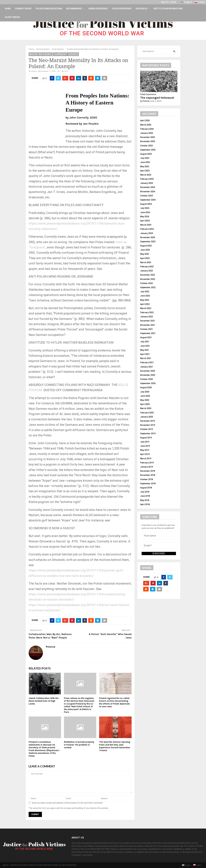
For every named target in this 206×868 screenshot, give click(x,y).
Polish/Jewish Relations (49, 9)
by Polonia (145, 101)
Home (8, 9)
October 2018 (146, 479)
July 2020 (145, 392)
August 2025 (146, 154)
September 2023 (148, 242)
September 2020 (148, 383)
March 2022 (146, 308)
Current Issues (23, 9)
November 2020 (148, 375)
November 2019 (148, 425)
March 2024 (146, 225)
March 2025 (146, 175)
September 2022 (148, 287)
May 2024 (145, 217)
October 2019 (146, 429)
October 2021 (146, 329)
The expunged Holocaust (157, 98)
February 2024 (147, 229)
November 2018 (148, 475)
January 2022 (147, 317)
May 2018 (145, 500)
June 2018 (145, 496)
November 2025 (148, 141)
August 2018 (146, 488)
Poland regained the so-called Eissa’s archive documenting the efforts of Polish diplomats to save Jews (115, 702)
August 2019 (146, 438)
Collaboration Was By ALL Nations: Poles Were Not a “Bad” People (50, 636)
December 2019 (148, 421)
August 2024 (146, 204)
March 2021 (146, 358)
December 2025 (148, 137)
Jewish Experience (98, 9)
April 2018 (145, 504)
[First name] (159, 536)
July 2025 (145, 158)
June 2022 (145, 296)
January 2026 (147, 133)
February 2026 (147, 129)
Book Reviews (40, 54)
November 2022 (148, 279)
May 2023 (145, 254)
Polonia (34, 71)
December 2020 (148, 371)
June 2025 (145, 162)
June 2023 (145, 250)
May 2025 (145, 167)
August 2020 (146, 387)
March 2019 (146, 459)
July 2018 (145, 492)
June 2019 (145, 446)
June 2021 (145, 346)
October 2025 (146, 146)
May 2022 (145, 300)
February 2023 (147, 267)
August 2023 (146, 246)
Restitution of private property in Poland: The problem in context (79, 745)
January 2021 (147, 367)
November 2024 (148, 192)
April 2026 (145, 120)
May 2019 (145, 450)
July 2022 (145, 292)
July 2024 (145, 208)
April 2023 (145, 258)
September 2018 (148, 484)
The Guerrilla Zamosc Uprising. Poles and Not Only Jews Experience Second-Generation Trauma (115, 746)
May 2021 (145, 350)
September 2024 (148, 200)
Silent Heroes (12, 17)
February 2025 (147, 179)
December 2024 (148, 187)
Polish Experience (122, 9)
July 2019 (145, 442)
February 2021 (147, 362)
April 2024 (145, 221)
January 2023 (147, 271)
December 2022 (148, 275)
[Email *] (159, 545)
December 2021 (148, 321)
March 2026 (146, 125)
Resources (141, 9)
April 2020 (145, 404)
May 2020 (145, 400)
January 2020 (147, 417)
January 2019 (147, 467)
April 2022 (145, 304)
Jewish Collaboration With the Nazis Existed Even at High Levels (44, 701)
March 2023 (146, 262)
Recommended (74, 9)
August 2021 (146, 337)
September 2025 (148, 150)
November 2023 (148, 237)
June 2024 (145, 212)
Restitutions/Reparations (168, 9)
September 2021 (148, 333)
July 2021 (145, 342)
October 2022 (146, 283)
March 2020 (146, 408)
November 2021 (148, 325)
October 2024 (146, 196)
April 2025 (145, 171)
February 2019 (147, 463)
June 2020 (145, 396)
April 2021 (145, 354)
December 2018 (148, 471)
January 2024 (147, 233)
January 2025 (147, 183)
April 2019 (145, 454)
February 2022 (147, 312)
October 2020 (146, 379)
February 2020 (147, 413)
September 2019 (148, 433)
